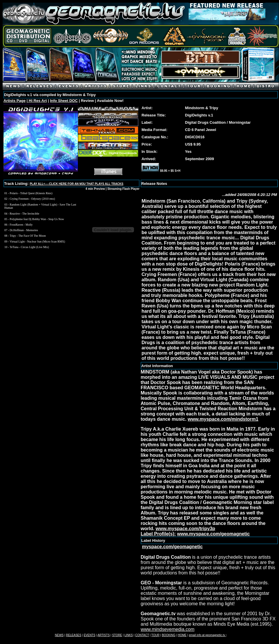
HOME (182, 635)
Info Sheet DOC (64, 101)
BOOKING (169, 635)
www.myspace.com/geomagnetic (213, 534)
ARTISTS (104, 635)
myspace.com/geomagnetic (172, 547)
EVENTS (90, 635)
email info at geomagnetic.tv (207, 635)
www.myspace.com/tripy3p (186, 529)
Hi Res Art (37, 101)
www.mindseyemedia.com (168, 629)
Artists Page (15, 101)
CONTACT (142, 635)
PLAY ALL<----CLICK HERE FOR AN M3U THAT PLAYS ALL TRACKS (76, 184)
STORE (117, 635)
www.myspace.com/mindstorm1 (223, 419)
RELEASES (74, 635)
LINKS (129, 635)
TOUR (155, 635)
